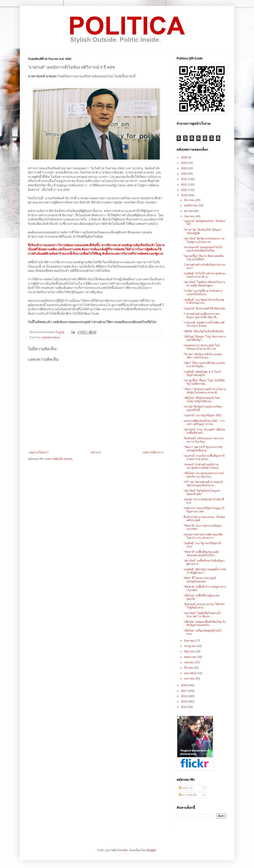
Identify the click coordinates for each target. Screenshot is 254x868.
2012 (184, 707)
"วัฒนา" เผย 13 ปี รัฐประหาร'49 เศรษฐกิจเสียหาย (203, 449)
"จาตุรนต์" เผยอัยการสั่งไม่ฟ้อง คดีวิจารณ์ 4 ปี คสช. (204, 324)
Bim (125, 850)
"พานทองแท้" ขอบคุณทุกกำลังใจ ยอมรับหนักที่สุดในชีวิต (203, 249)
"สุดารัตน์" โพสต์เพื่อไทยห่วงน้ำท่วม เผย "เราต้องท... (202, 615)
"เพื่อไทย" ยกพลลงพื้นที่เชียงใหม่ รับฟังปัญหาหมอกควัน (205, 623)
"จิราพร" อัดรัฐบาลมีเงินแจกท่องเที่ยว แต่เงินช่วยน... (203, 356)
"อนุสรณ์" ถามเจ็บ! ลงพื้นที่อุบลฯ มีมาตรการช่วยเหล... (204, 457)
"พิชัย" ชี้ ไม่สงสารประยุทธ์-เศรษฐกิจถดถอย (200, 580)
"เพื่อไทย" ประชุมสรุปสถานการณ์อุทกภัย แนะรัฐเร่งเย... (204, 475)
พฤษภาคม (191, 657)
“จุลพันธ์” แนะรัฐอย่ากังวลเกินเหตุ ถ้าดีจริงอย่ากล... (204, 301)
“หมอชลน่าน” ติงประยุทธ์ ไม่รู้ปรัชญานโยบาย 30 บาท (202, 347)
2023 (184, 174)
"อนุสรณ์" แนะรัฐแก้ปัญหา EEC (203, 415)
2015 (184, 701)
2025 (184, 163)
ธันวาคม (190, 200)
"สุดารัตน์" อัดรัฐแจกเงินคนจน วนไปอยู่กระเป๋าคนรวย (204, 240)
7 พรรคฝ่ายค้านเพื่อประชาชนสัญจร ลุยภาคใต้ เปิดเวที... (202, 315)
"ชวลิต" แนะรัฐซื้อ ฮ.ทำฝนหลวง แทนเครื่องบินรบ (203, 292)
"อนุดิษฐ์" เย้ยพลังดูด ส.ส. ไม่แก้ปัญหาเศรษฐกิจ (202, 373)
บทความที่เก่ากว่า (153, 452)
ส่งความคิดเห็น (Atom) (59, 459)
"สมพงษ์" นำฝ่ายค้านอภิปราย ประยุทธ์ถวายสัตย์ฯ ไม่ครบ (201, 466)
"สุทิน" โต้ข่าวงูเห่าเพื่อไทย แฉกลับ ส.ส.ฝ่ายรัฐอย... (204, 365)
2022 (184, 179)
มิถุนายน (190, 651)
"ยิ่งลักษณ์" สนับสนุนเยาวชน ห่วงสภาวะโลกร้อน (204, 440)
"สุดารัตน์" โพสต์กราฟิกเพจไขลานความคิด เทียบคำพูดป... (204, 284)
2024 (184, 168)
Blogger (152, 850)
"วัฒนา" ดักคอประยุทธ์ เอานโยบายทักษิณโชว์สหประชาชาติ (205, 391)
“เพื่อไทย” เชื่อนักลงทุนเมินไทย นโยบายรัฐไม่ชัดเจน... (202, 400)
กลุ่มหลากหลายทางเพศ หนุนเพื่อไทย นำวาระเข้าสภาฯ (203, 536)
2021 (184, 185)
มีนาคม (189, 668)
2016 (184, 696)
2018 (184, 685)
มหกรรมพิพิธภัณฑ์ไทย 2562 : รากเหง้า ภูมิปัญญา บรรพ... (204, 423)
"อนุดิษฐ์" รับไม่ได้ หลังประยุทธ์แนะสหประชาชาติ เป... (205, 275)
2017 (184, 691)
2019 (184, 195)
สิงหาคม (190, 641)
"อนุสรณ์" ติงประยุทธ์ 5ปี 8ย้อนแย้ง (204, 308)
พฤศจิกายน (191, 205)
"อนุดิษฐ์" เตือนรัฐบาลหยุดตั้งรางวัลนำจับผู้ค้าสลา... (205, 571)
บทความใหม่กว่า (39, 452)
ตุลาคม (189, 211)
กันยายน (190, 216)
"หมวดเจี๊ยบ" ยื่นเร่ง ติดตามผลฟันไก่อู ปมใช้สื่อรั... (204, 258)
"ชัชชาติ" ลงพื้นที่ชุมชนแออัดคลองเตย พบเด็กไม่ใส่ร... (201, 554)
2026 (184, 157)
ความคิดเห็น (188, 795)
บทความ (186, 788)
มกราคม (190, 679)
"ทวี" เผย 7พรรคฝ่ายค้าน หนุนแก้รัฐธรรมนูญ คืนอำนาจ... (203, 484)
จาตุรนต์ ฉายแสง (51, 338)
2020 (184, 190)
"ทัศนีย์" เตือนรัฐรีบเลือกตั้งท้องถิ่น (204, 331)
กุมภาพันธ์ (191, 673)
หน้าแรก (96, 452)
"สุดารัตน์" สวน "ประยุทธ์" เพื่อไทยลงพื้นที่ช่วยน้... (204, 431)
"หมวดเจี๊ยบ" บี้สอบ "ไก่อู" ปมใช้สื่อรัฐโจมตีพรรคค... (204, 382)
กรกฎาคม (190, 646)
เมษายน (189, 662)
